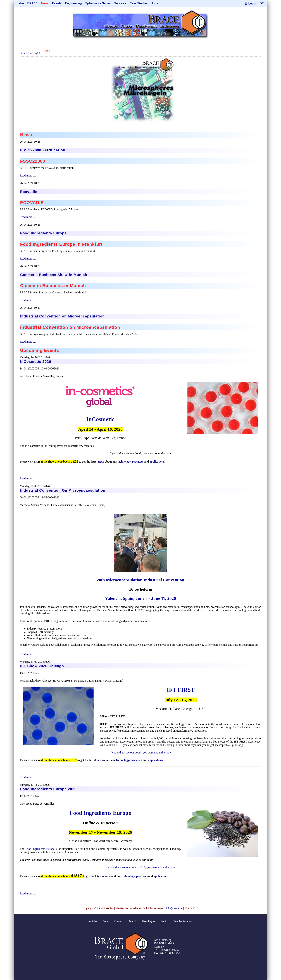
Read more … (28, 175)
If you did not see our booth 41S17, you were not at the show (140, 867)
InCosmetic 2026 (36, 362)
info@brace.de (174, 908)
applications (157, 461)
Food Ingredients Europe (100, 813)
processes (138, 461)
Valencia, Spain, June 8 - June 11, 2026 (140, 598)
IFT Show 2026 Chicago (42, 666)
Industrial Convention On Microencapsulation (63, 490)
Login (252, 3)
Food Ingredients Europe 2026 (48, 789)
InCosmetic (100, 419)
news (101, 461)
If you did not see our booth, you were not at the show (140, 752)
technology (124, 461)
